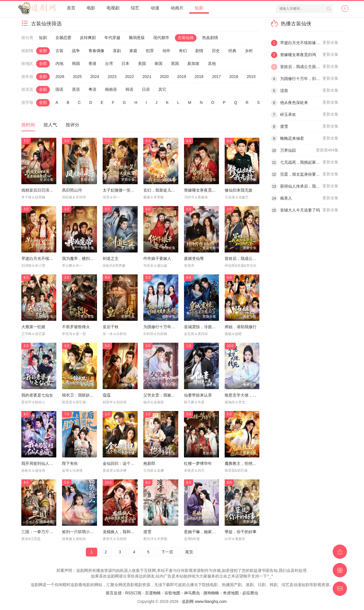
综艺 (135, 8)
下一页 (167, 552)
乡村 (249, 51)
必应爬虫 (250, 593)
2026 (60, 77)
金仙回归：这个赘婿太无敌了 (129, 463)
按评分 (73, 125)
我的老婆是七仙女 (37, 395)
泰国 (158, 63)
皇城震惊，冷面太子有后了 (208, 327)
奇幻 (183, 51)
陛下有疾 (70, 463)
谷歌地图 (172, 593)
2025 (77, 77)
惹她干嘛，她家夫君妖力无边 (210, 532)
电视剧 (113, 8)
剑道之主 (111, 258)
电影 (91, 8)
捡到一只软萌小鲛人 (80, 532)
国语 (59, 89)
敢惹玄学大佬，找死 (243, 395)
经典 (232, 51)
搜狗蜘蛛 (211, 593)
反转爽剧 (88, 38)
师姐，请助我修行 (241, 327)
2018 (199, 77)
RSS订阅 (133, 593)
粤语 (92, 89)
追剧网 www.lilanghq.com (204, 601)
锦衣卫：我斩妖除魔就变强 (86, 395)
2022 (130, 77)
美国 (142, 63)
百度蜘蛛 (153, 593)
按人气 (50, 125)
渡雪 (147, 532)
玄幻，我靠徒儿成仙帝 (163, 190)
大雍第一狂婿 (33, 327)
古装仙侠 (186, 38)
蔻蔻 (107, 395)
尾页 (189, 552)
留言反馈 (114, 593)
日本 (125, 63)
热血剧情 (210, 38)
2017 (216, 77)
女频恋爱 (63, 38)
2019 (182, 77)
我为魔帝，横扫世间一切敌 (86, 258)
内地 (59, 63)
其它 (162, 89)
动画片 (177, 8)
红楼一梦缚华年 (198, 463)
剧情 (199, 51)
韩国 (76, 63)
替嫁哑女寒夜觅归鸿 (202, 190)
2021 (147, 77)
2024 (95, 77)
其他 (212, 63)
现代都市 (161, 38)
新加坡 (193, 63)
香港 (92, 63)
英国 (175, 63)
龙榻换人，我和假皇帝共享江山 (131, 532)
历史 (216, 51)
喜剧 (117, 51)
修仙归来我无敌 (239, 190)
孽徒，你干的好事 (241, 532)
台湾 (109, 63)
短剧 (199, 8)
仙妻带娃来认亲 (198, 395)
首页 (71, 8)
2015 (251, 77)
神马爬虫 (192, 593)
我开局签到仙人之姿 (39, 463)
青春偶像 (96, 51)
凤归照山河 (72, 190)
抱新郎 (149, 463)
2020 (164, 77)
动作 (166, 51)
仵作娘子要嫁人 (157, 258)
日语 (146, 89)
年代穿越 (112, 38)
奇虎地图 (231, 593)
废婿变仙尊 (194, 258)
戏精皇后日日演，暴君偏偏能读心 (51, 190)
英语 (76, 89)
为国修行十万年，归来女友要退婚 (173, 327)
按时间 (28, 125)
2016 (234, 77)
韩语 (129, 89)
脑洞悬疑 (137, 38)
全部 (43, 51)
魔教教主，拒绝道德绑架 (247, 463)
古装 (59, 51)
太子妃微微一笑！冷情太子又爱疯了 (135, 190)
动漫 (155, 8)
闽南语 (111, 89)
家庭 (133, 51)
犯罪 (150, 51)
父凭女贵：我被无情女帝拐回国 (171, 395)
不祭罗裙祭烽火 (76, 327)
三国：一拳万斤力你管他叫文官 (49, 532)
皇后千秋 (111, 327)
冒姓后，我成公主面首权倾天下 (253, 258)
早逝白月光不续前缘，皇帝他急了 (51, 258)
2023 (112, 77)
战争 (76, 51)
